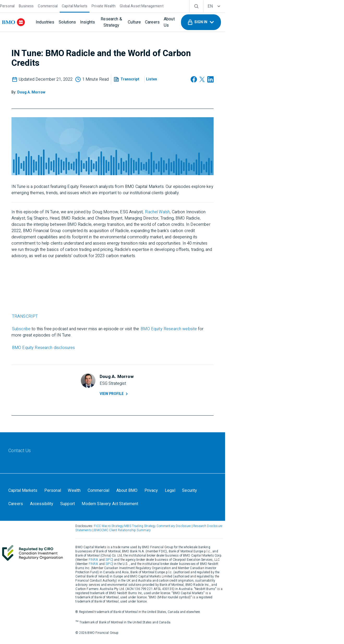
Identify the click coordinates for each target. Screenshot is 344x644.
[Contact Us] (35, 462)
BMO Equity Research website (226, 330)
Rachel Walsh (215, 212)
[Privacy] (173, 506)
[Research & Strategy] (134, 22)
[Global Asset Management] (157, 6)
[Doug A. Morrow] (89, 93)
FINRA (141, 575)
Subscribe (79, 330)
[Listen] (208, 81)
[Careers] (181, 22)
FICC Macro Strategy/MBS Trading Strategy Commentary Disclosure (182, 546)
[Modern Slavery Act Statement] (52, 521)
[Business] (41, 6)
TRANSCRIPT (82, 318)
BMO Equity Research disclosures (101, 349)
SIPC (157, 575)
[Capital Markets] (89, 6)
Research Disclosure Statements (256, 546)
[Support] (293, 506)
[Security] (215, 506)
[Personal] (22, 6)
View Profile (174, 398)
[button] (302, 22)
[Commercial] (63, 6)
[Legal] (194, 506)
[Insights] (103, 22)
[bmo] (30, 22)
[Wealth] (92, 506)
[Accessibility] (265, 506)
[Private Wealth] (119, 6)
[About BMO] (147, 506)
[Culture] (163, 22)
